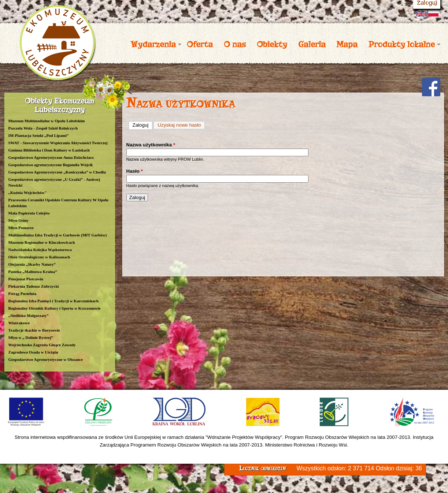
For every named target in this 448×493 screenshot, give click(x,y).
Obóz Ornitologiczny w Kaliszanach (39, 257)
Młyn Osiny (18, 220)
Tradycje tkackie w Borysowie (34, 330)
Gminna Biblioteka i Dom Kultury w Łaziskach (49, 150)
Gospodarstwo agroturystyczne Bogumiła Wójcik (51, 165)
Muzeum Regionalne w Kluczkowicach (42, 242)
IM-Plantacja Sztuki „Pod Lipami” (39, 135)
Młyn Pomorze (21, 228)
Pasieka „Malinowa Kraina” (33, 272)
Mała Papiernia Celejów (29, 213)
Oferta (200, 44)
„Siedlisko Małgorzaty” (29, 315)
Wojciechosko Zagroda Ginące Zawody (42, 345)
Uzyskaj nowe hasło (179, 125)
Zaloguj (143, 125)
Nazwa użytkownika (151, 145)
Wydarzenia (153, 44)
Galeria (312, 44)
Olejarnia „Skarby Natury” (32, 264)
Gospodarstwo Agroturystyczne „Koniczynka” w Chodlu (57, 172)
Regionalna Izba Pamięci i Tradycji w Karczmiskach (53, 301)
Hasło (135, 171)
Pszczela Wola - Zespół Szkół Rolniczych (43, 128)
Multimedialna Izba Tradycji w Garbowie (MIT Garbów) (58, 235)
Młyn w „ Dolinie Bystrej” (31, 337)
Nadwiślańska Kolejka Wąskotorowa (40, 250)
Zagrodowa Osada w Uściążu (33, 352)
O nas (235, 44)
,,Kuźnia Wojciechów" (28, 193)
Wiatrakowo (19, 323)
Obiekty (272, 44)
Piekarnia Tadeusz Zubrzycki (34, 286)
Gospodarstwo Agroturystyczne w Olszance (46, 359)
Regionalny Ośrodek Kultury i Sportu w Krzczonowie (55, 308)
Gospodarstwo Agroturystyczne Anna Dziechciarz (51, 157)
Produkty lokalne (402, 44)
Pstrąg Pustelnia (23, 294)
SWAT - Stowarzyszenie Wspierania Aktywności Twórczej (58, 143)
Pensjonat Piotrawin (26, 279)
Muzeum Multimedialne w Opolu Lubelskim (47, 121)
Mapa (347, 44)
